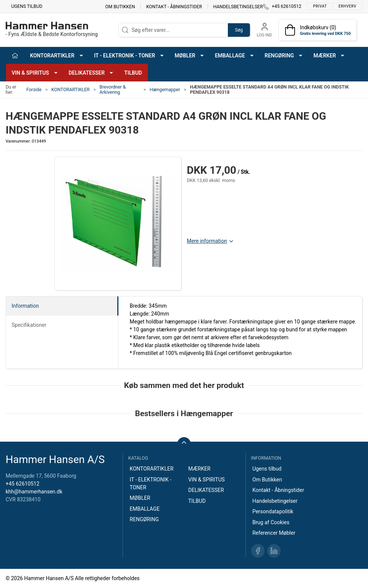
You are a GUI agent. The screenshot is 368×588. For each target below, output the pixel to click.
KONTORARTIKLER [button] (57, 56)
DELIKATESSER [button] (91, 73)
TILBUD (133, 73)
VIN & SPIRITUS (206, 480)
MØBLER (140, 498)
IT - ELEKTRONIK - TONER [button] (129, 56)
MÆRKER (199, 469)
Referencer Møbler (274, 533)
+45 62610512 (22, 484)
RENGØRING (144, 519)
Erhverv (347, 6)
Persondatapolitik (273, 511)
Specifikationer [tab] (29, 325)
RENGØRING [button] (284, 56)
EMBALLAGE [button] (234, 56)
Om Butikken (120, 6)
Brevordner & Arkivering (113, 90)
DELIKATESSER (206, 490)
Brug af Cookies (271, 522)
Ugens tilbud (27, 6)
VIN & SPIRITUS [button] (35, 73)
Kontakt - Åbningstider (174, 6)
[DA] (52, 30)
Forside (34, 90)
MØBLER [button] (190, 56)
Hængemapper (165, 90)
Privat (320, 6)
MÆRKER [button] (330, 56)
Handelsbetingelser (238, 6)
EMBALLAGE (145, 509)
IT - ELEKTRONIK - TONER (150, 483)
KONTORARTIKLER (70, 90)
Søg (239, 30)
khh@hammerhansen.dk (34, 492)
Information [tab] (25, 306)
